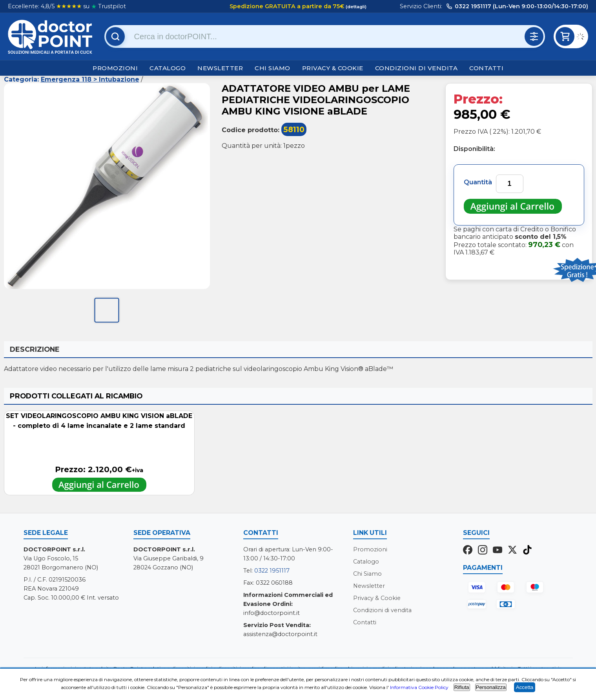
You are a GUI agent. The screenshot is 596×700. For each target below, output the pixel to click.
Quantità (478, 182)
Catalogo (168, 68)
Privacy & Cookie (333, 68)
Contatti (486, 68)
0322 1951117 (272, 571)
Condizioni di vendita (416, 68)
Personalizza (491, 687)
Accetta (525, 687)
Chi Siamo (272, 68)
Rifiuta (462, 687)
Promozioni (115, 68)
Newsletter (220, 68)
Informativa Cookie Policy (419, 687)
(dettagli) (355, 7)
